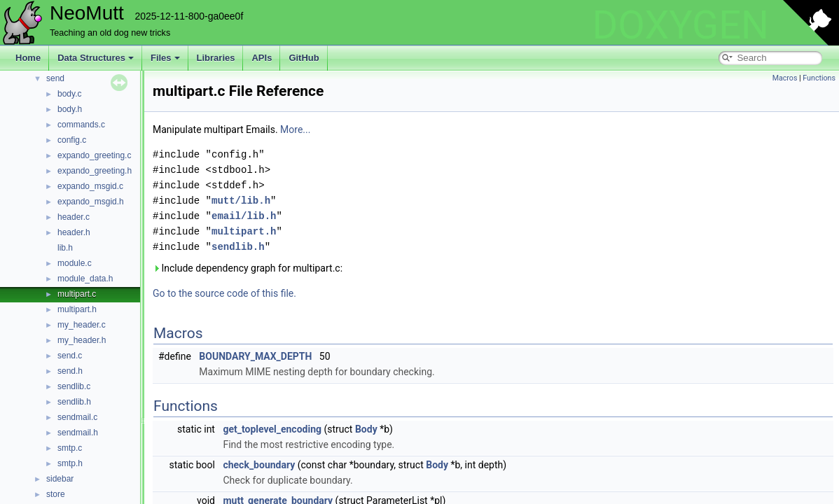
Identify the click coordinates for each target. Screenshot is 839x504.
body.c (69, 94)
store (56, 494)
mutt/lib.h (241, 201)
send (55, 78)
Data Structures (96, 58)
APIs (262, 58)
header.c (74, 217)
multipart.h (77, 309)
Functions (819, 78)
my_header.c (82, 325)
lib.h (65, 248)
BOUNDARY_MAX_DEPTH (255, 356)
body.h (70, 109)
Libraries (216, 58)
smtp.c (70, 448)
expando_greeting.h (95, 171)
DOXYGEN (680, 25)
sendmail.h (78, 433)
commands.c (81, 125)
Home (28, 58)
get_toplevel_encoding (272, 429)
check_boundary (259, 465)
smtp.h (70, 463)
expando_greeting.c (94, 155)
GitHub (304, 58)
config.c (72, 140)
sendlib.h (74, 402)
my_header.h (82, 340)
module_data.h (85, 279)
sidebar (60, 479)
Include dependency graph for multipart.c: (248, 268)
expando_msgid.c (90, 186)
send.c (70, 356)
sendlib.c (74, 386)
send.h (70, 371)
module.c (75, 263)
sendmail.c (77, 417)
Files (165, 58)
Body (366, 429)
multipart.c (77, 294)
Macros (785, 78)
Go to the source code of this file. (224, 293)
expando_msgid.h (91, 202)
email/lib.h (244, 216)
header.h (74, 232)
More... (295, 129)
